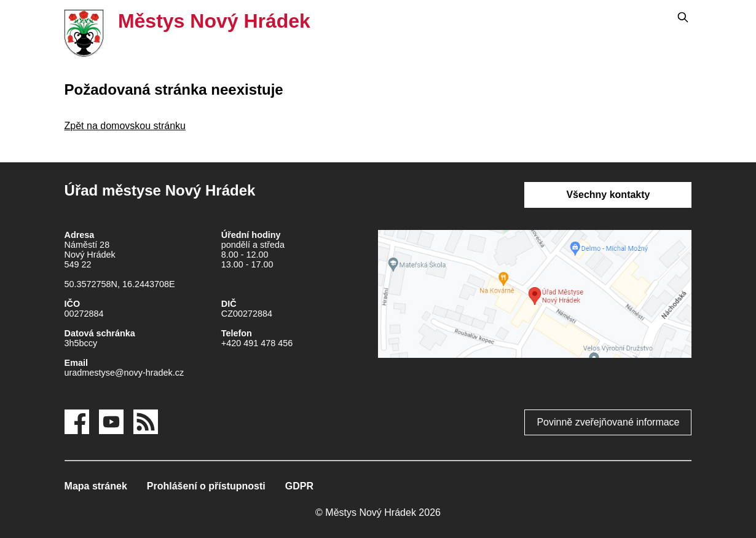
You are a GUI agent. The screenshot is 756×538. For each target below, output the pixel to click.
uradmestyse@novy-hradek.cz (124, 373)
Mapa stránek (96, 486)
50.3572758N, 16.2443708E (120, 284)
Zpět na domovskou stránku (125, 126)
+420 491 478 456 (257, 343)
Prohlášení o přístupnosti (206, 486)
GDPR (299, 486)
